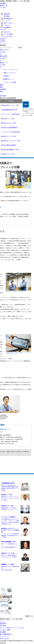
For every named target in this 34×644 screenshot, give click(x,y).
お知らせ (5, 32)
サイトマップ (4, 636)
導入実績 (3, 626)
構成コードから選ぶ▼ (4, 65)
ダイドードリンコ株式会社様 (11, 114)
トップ (2, 621)
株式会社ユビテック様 (8, 123)
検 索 (20, 47)
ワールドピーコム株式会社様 (11, 132)
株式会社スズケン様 (8, 154)
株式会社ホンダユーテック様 (11, 141)
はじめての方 (6, 37)
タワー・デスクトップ (9, 70)
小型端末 (4, 76)
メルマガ (3, 8)
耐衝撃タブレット (7, 79)
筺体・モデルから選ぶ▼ (4, 52)
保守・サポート (7, 23)
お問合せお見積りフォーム (3, 41)
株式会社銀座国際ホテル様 (10, 150)
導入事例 (5, 16)
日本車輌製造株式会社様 (9, 110)
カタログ (5, 25)
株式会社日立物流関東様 (9, 127)
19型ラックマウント (8, 73)
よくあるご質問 (5, 630)
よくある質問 (6, 34)
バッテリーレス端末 (8, 82)
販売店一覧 (4, 5)
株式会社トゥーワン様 (8, 136)
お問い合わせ (4, 639)
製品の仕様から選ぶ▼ (4, 58)
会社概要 (3, 3)
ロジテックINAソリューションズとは (12, 628)
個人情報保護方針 (6, 634)
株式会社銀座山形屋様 (8, 145)
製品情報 (5, 14)
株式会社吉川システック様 (10, 105)
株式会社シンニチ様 (8, 119)
